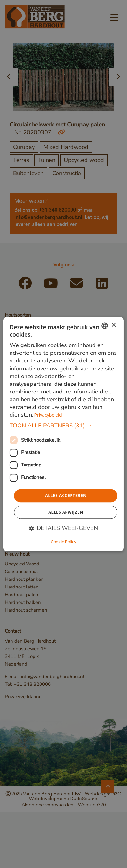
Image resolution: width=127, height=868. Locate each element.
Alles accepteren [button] (66, 496)
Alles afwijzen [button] (66, 512)
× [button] (113, 325)
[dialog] (63, 434)
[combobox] (105, 326)
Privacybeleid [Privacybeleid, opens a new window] (48, 415)
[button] (63, 426)
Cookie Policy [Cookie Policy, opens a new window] (63, 542)
